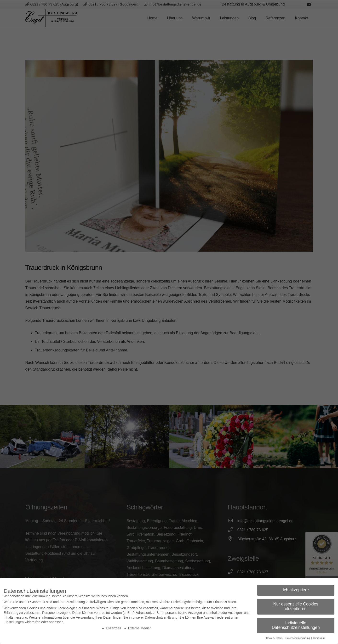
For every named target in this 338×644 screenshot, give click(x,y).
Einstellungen (14, 622)
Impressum (319, 638)
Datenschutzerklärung (161, 617)
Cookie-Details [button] (275, 638)
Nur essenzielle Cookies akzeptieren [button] (296, 606)
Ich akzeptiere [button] (296, 590)
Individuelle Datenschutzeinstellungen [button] (296, 625)
